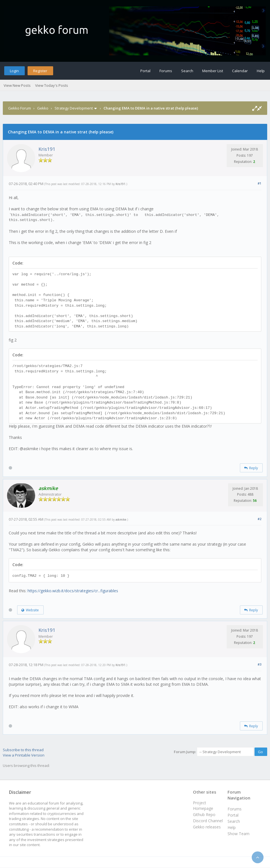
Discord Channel (208, 821)
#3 (259, 664)
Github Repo (204, 815)
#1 (259, 183)
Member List (213, 71)
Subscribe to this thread (23, 750)
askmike (121, 520)
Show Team (238, 834)
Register (40, 71)
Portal (145, 71)
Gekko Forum (20, 108)
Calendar (240, 71)
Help (261, 71)
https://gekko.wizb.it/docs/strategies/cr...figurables (73, 591)
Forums (166, 71)
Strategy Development (74, 108)
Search (187, 71)
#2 (259, 519)
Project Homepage (203, 806)
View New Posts (17, 85)
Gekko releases (207, 827)
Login (14, 71)
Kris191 (47, 149)
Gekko (43, 108)
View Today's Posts (52, 85)
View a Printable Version (24, 755)
